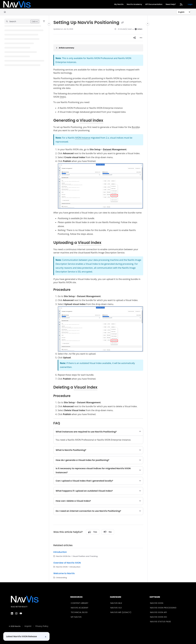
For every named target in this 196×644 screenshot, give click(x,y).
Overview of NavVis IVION (67, 563)
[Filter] (44, 21)
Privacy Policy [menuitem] (42, 626)
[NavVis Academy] (134, 4)
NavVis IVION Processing (163, 608)
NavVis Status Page (160, 622)
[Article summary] (98, 48)
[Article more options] (141, 38)
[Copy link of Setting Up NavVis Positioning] (122, 23)
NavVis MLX (116, 603)
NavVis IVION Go (159, 617)
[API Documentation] (154, 4)
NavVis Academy (80, 608)
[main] (98, 299)
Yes (93, 532)
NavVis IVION (157, 603)
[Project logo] (17, 4)
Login (190, 4)
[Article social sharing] (134, 38)
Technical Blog (79, 612)
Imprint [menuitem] (28, 626)
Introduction (60, 552)
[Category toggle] (49, 24)
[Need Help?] (171, 4)
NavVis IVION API (158, 612)
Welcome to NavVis (64, 573)
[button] (22, 21)
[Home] (5, 12)
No (108, 532)
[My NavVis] (119, 4)
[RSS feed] (181, 4)
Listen (138, 29)
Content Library (80, 603)
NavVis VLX (116, 608)
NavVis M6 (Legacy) (121, 612)
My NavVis (76, 617)
